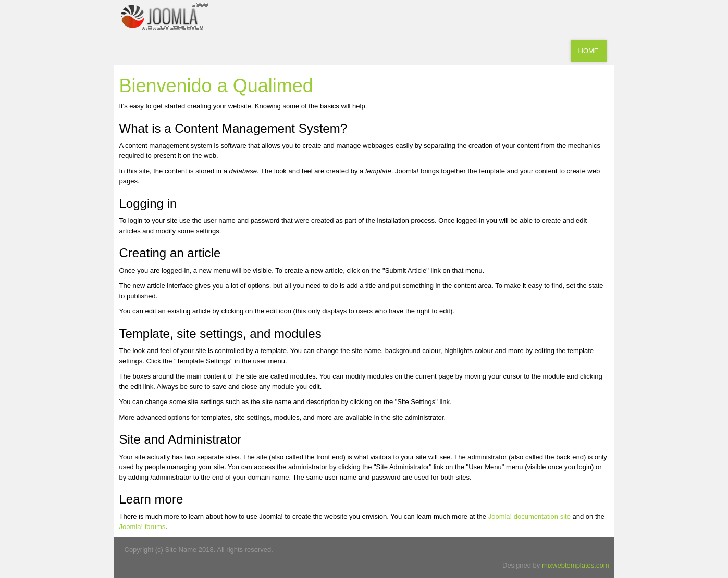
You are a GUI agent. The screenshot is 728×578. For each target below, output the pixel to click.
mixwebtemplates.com (576, 565)
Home (589, 51)
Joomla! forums (143, 527)
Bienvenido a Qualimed (216, 86)
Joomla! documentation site (529, 516)
